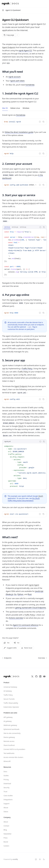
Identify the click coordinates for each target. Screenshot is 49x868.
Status (6, 812)
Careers (6, 846)
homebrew (30, 85)
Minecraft (7, 761)
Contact (6, 826)
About (6, 822)
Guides (6, 776)
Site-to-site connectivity (12, 733)
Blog (5, 830)
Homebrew (21, 115)
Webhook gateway (10, 725)
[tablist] (20, 227)
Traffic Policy (27, 369)
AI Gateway (8, 691)
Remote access (9, 741)
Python (20, 594)
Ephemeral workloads (11, 729)
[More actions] (46, 4)
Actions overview (16, 618)
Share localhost (9, 745)
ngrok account (14, 77)
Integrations (8, 800)
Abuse (6, 808)
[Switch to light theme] (40, 859)
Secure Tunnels (9, 699)
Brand (6, 842)
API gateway (8, 717)
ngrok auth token (17, 81)
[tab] (5, 108)
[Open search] (42, 4)
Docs (5, 771)
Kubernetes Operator (11, 707)
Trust (5, 792)
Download (7, 784)
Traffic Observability (11, 703)
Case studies (8, 796)
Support (6, 804)
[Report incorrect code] (40, 122)
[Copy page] (9, 35)
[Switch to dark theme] (44, 859)
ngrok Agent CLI (25, 51)
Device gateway (9, 737)
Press (5, 838)
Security (6, 788)
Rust (30, 594)
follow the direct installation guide (19, 132)
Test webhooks (9, 753)
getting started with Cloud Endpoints (31, 608)
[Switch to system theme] (36, 859)
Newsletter (7, 834)
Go (15, 594)
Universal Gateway (10, 687)
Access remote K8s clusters (12, 757)
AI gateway (8, 721)
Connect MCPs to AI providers (12, 749)
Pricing (6, 780)
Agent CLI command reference (26, 625)
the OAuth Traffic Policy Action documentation (24, 499)
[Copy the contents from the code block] (43, 122)
